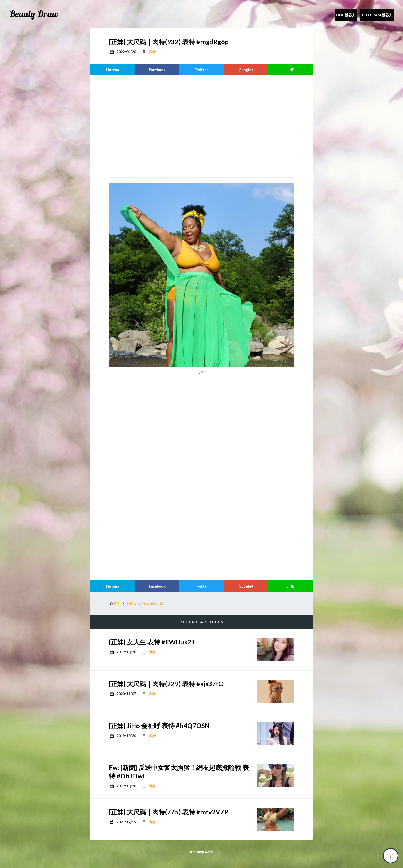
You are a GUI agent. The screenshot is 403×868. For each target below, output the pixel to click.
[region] (201, 126)
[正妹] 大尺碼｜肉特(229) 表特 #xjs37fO (166, 684)
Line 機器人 (346, 15)
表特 (152, 52)
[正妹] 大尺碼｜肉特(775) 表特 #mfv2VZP (169, 812)
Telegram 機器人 (377, 15)
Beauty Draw (34, 14)
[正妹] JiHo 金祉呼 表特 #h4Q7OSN (159, 726)
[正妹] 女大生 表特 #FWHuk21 (152, 642)
